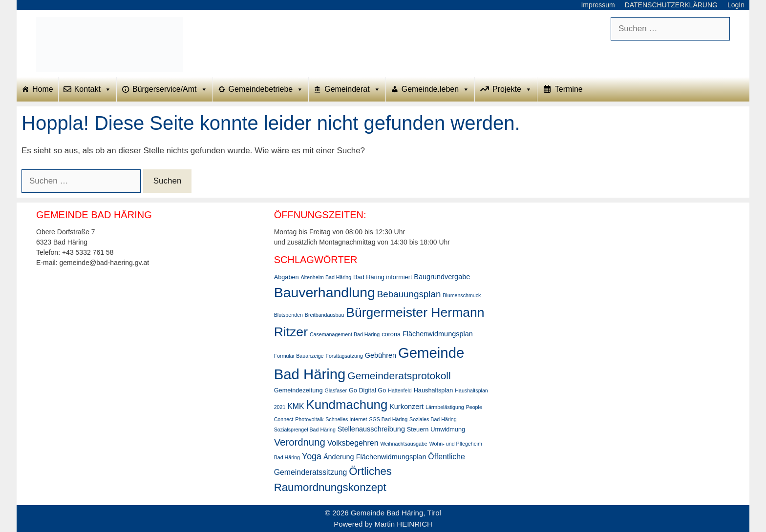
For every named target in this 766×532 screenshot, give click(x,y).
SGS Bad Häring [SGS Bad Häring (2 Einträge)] (388, 419)
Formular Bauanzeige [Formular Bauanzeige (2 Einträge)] (299, 356)
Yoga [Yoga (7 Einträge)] (312, 456)
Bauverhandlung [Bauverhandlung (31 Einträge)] (325, 292)
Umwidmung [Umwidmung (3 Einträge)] (448, 429)
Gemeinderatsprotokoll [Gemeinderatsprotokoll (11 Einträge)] (399, 376)
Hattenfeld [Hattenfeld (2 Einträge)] (400, 390)
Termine (569, 89)
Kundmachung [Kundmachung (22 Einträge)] (347, 405)
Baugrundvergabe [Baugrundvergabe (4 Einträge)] (442, 277)
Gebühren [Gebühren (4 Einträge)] (381, 355)
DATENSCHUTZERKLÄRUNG (671, 5)
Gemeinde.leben (436, 89)
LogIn (736, 5)
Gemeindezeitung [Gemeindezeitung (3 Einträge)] (298, 390)
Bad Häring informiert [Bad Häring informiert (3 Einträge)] (383, 277)
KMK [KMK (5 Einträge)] (296, 406)
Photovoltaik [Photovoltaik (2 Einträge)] (309, 419)
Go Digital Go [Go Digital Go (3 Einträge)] (367, 390)
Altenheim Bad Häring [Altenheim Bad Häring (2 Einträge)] (326, 277)
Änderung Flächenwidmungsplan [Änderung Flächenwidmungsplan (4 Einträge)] (375, 457)
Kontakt (93, 89)
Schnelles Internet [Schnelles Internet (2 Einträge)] (346, 419)
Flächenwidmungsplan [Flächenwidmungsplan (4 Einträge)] (438, 334)
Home (43, 89)
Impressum (598, 5)
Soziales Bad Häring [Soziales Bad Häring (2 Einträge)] (433, 419)
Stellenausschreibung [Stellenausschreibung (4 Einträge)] (371, 429)
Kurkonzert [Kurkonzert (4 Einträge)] (406, 407)
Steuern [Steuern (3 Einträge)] (418, 429)
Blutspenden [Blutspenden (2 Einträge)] (288, 315)
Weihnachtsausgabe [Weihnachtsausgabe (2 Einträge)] (404, 444)
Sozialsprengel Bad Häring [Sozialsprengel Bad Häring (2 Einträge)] (305, 430)
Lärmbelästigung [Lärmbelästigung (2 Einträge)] (445, 407)
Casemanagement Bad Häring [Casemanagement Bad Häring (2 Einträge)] (345, 334)
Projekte (512, 89)
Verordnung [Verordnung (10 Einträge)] (300, 442)
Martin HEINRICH (404, 524)
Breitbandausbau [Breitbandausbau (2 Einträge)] (325, 315)
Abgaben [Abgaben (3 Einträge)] (287, 277)
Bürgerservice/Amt (170, 89)
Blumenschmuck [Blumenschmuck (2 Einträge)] (462, 295)
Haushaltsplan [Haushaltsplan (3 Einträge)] (434, 390)
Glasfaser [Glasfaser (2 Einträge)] (336, 390)
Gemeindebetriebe (266, 89)
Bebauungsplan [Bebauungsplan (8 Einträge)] (409, 294)
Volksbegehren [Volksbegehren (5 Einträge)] (353, 443)
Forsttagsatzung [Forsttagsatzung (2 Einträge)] (344, 356)
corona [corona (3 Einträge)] (391, 334)
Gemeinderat (352, 89)
